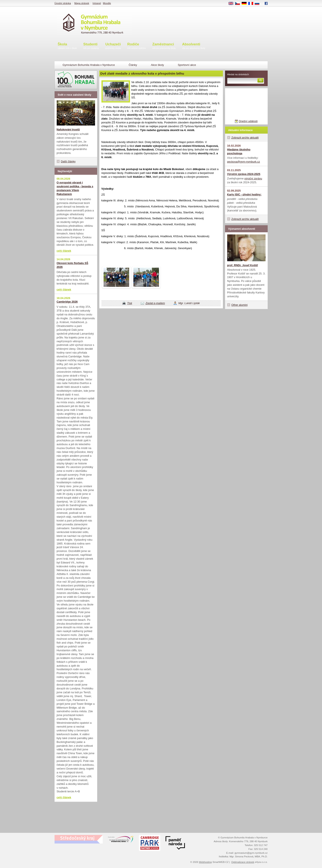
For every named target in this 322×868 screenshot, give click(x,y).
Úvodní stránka (63, 3)
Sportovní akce (187, 65)
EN (232, 4)
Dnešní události (248, 121)
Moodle (107, 3)
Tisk (130, 303)
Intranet (97, 3)
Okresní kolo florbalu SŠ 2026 (73, 265)
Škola (67, 46)
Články (133, 65)
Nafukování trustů (68, 129)
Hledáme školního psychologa (239, 151)
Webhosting (205, 862)
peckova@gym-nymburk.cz (244, 162)
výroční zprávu (253, 178)
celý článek (64, 251)
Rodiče (137, 46)
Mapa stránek (82, 3)
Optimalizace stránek (243, 862)
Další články (68, 161)
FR (252, 4)
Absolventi (194, 46)
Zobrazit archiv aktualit (245, 138)
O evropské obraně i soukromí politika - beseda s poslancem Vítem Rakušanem (75, 188)
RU (259, 4)
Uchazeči (113, 46)
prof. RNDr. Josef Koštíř (243, 265)
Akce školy (157, 65)
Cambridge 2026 (67, 302)
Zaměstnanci (164, 46)
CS (239, 4)
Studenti (91, 46)
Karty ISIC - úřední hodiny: (244, 194)
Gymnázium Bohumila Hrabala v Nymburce (89, 65)
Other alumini (240, 305)
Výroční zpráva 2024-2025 (244, 174)
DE (245, 4)
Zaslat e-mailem (155, 303)
